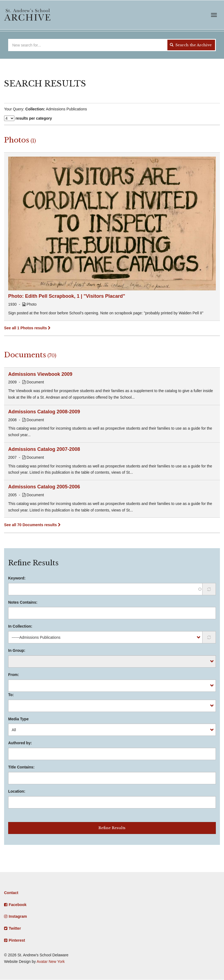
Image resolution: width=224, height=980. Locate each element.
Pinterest (17, 940)
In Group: (17, 650)
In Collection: (20, 626)
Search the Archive (191, 45)
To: (11, 695)
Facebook (18, 905)
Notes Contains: (23, 602)
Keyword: (17, 578)
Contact (11, 893)
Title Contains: (21, 767)
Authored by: (20, 743)
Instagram (18, 916)
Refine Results (112, 828)
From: (14, 675)
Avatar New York (51, 962)
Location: (17, 791)
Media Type (18, 719)
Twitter (15, 928)
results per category (34, 118)
